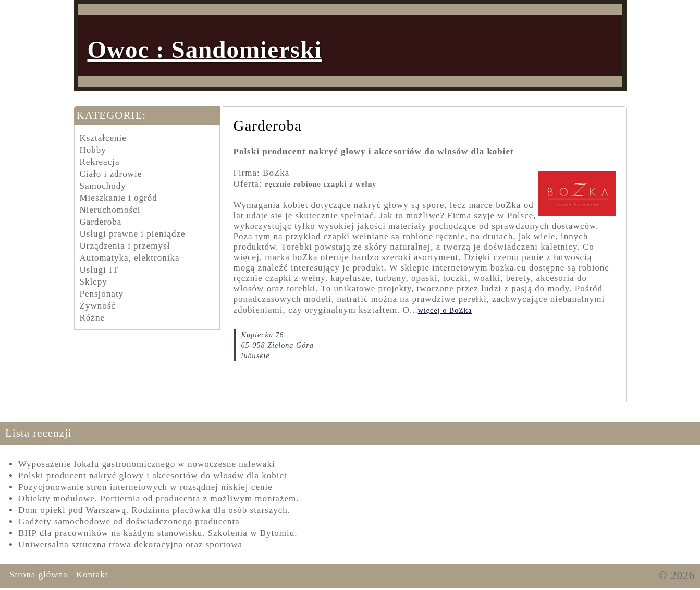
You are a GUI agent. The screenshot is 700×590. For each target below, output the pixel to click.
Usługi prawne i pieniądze (133, 234)
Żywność (98, 306)
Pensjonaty (102, 294)
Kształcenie (103, 138)
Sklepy (94, 282)
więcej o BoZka (445, 310)
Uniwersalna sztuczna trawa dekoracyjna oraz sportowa (130, 544)
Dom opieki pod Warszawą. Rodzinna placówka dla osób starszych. (154, 510)
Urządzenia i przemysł (125, 246)
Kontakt (92, 575)
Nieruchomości (110, 210)
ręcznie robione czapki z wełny (321, 184)
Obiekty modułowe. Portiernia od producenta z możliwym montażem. (158, 499)
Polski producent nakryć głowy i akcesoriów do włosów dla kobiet (153, 476)
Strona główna (39, 575)
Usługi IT (99, 270)
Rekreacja (100, 162)
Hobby (93, 150)
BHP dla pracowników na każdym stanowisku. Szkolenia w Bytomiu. (158, 533)
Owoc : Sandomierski (205, 50)
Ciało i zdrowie (111, 174)
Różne (92, 318)
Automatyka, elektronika (130, 258)
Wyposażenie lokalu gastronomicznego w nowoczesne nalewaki (147, 464)
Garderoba (101, 222)
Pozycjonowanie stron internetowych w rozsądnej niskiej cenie (145, 487)
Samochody (103, 186)
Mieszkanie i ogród (119, 198)
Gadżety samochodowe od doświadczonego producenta (129, 521)
